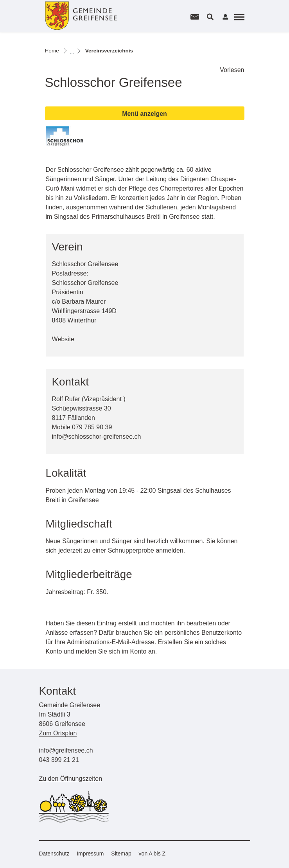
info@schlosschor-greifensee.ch (97, 437)
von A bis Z (152, 854)
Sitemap (121, 854)
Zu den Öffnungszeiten (71, 779)
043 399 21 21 (59, 760)
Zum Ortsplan (58, 733)
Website (67, 339)
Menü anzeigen (144, 114)
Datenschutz (54, 854)
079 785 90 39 (92, 427)
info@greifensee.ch (66, 750)
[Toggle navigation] (238, 17)
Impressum (90, 854)
